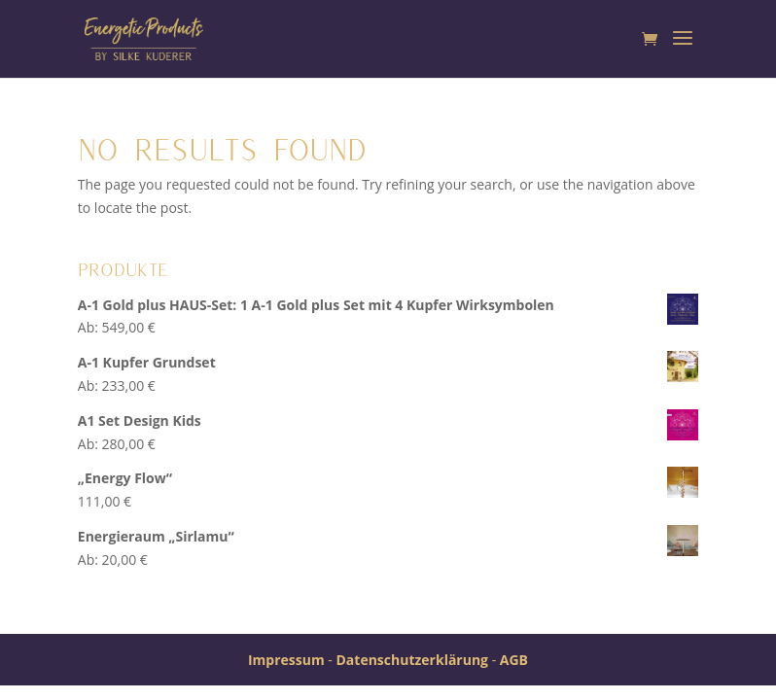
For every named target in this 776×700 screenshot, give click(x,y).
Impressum (286, 660)
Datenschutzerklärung (412, 660)
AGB (514, 660)
